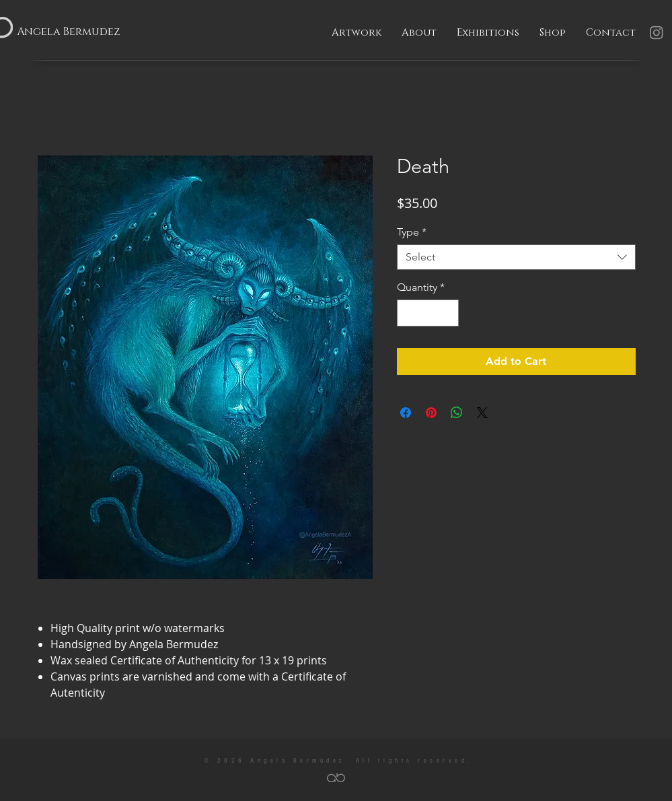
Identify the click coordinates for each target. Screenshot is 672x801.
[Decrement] (408, 313)
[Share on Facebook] (406, 413)
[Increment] (447, 313)
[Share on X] (482, 413)
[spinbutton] (428, 313)
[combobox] (516, 257)
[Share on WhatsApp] (457, 413)
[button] (357, 33)
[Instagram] (657, 32)
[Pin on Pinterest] (431, 413)
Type (412, 232)
